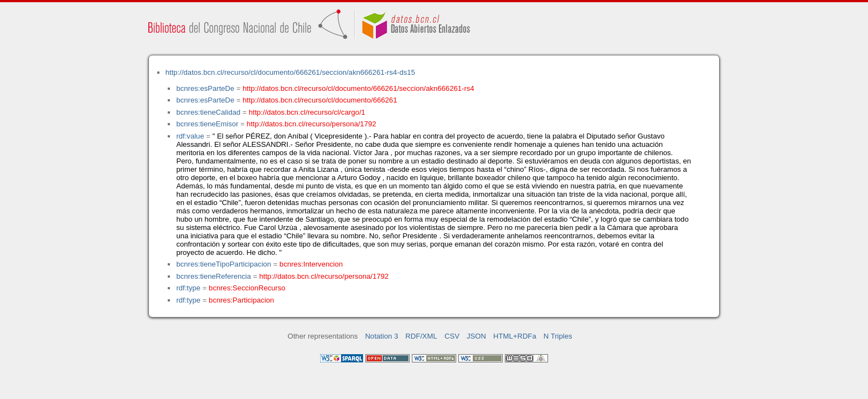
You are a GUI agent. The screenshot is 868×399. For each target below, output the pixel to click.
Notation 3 (381, 336)
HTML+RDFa (515, 336)
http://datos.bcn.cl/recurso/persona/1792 (312, 124)
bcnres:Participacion (241, 300)
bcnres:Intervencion (311, 264)
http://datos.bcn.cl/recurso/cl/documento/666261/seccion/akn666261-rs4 (358, 88)
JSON (476, 336)
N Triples (558, 336)
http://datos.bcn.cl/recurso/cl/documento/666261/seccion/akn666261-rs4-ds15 (290, 72)
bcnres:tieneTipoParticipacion (223, 264)
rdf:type (188, 288)
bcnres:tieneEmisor (207, 124)
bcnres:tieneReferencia (213, 276)
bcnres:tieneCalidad (208, 112)
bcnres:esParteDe (205, 88)
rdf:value (190, 136)
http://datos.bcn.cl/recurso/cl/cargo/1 (307, 112)
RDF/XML (421, 336)
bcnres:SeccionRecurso (247, 288)
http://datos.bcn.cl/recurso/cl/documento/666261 (320, 100)
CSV (452, 336)
